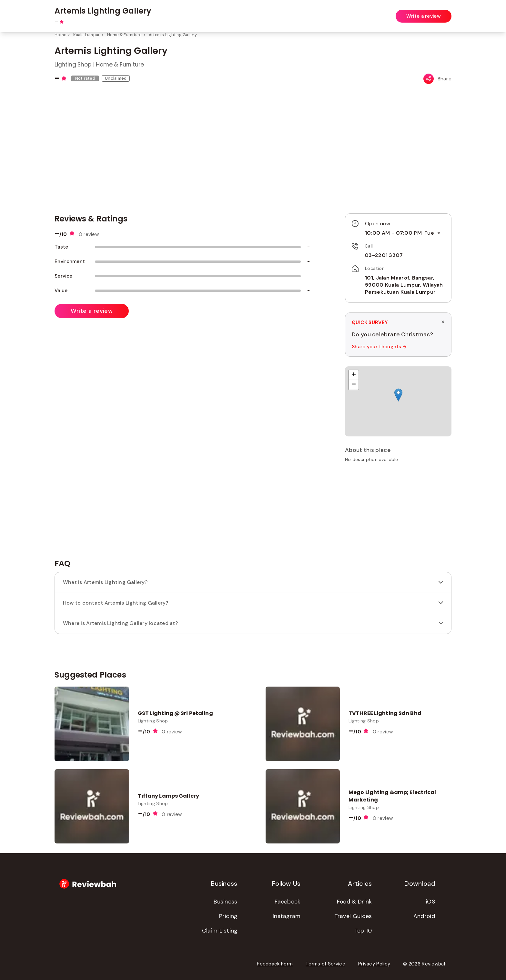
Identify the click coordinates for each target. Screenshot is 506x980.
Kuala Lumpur (86, 35)
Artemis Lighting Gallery (173, 35)
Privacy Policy (374, 964)
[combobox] (204, 13)
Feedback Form (275, 964)
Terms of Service (325, 964)
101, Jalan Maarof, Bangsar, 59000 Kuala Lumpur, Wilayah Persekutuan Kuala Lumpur (404, 285)
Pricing (228, 916)
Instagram (287, 916)
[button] (398, 395)
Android (424, 916)
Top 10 (363, 931)
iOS (430, 902)
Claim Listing (220, 931)
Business (225, 902)
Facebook (288, 902)
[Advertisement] (398, 513)
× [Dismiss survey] (443, 322)
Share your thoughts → (379, 347)
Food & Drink (354, 902)
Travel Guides (353, 916)
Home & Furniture (124, 35)
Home (60, 35)
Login (446, 12)
